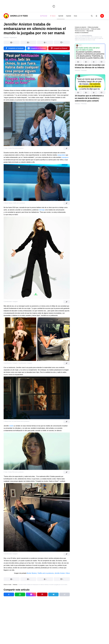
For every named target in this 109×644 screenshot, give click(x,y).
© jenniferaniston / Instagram (11, 302)
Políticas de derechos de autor (82, 29)
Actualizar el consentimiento (82, 33)
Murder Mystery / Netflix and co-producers (40, 573)
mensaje (42, 210)
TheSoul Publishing (87, 36)
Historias (77, 70)
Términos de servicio (80, 31)
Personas (84, 70)
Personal (44, 16)
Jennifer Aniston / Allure (62, 573)
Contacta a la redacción (80, 27)
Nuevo (53, 16)
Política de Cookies (96, 29)
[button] (78, 62)
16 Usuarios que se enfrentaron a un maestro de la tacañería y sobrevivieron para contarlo (89, 98)
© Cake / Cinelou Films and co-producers (14, 148)
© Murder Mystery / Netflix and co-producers (14, 203)
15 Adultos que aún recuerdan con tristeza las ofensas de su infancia (90, 66)
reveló (11, 426)
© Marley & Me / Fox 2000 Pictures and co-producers (16, 421)
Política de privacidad (93, 27)
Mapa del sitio (90, 31)
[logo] (16, 16)
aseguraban (61, 155)
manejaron (65, 157)
